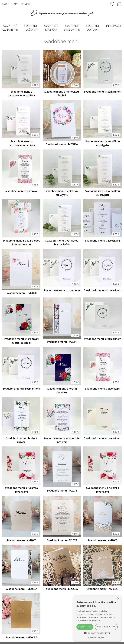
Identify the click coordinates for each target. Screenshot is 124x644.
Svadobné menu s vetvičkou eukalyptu (103, 143)
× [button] (118, 599)
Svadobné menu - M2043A (21, 637)
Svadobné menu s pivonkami (103, 389)
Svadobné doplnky (93, 28)
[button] (97, 633)
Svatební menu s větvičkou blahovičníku (62, 242)
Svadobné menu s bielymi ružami (21, 440)
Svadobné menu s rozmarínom (103, 92)
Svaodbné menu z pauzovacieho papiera (21, 94)
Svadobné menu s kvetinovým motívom (62, 440)
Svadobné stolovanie (72, 28)
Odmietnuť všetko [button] (106, 627)
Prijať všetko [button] (85, 627)
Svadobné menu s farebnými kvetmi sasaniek (21, 341)
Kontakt (26, 4)
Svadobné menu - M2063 (21, 540)
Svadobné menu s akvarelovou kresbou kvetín (21, 242)
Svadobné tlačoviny (31, 28)
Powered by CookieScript (97, 638)
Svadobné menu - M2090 (21, 293)
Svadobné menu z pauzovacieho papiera (21, 143)
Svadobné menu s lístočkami (103, 241)
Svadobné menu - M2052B (103, 589)
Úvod (5, 4)
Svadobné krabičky (51, 28)
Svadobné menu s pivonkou (21, 191)
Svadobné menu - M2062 (103, 540)
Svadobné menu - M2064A (21, 589)
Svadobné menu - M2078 (62, 540)
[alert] (97, 618)
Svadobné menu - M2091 (62, 342)
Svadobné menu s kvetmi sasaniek (62, 391)
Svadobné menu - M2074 (62, 491)
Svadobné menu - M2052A (62, 589)
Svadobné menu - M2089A (62, 144)
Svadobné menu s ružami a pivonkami (21, 490)
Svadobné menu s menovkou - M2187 (62, 94)
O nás (15, 4)
